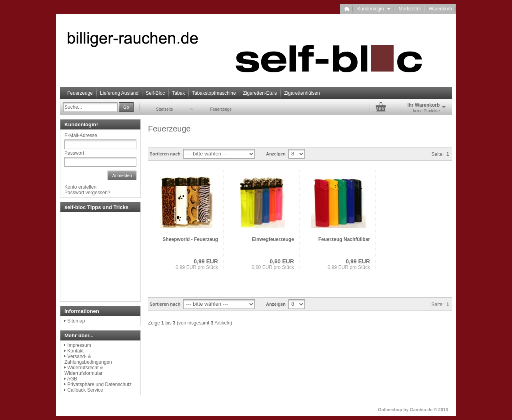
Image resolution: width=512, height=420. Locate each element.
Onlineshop (390, 410)
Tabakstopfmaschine (214, 93)
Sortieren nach (165, 154)
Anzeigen (276, 154)
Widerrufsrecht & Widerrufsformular (84, 370)
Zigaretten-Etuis (260, 93)
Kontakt (75, 351)
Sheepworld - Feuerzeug (190, 239)
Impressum (79, 345)
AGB (72, 379)
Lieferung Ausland (119, 93)
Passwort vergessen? (87, 193)
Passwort (74, 153)
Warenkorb (440, 9)
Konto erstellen (80, 187)
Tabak (178, 93)
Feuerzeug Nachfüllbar (344, 239)
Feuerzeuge (80, 93)
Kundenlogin (374, 9)
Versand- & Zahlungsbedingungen (88, 359)
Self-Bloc (155, 93)
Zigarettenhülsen (302, 93)
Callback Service (85, 390)
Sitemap (76, 321)
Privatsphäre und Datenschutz (99, 384)
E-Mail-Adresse (81, 135)
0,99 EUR (206, 261)
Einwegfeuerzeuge (273, 239)
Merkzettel (409, 9)
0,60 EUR (282, 261)
